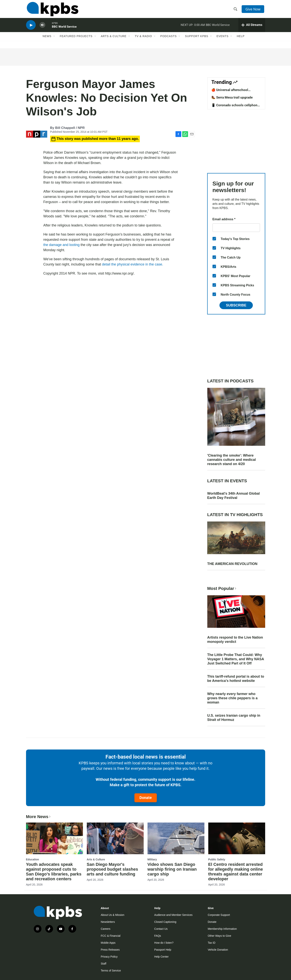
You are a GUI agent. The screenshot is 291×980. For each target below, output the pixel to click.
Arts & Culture (114, 40)
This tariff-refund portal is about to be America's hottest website (236, 679)
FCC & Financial (111, 936)
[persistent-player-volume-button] (42, 28)
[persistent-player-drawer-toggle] (252, 28)
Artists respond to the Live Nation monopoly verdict (235, 640)
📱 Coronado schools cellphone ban (235, 107)
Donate (146, 798)
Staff (104, 964)
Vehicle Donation (218, 950)
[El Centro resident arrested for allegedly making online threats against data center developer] (237, 838)
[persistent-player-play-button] (31, 28)
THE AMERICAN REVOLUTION (232, 564)
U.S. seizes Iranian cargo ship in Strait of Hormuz (234, 718)
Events (223, 40)
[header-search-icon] (236, 10)
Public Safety (217, 859)
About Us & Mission (113, 915)
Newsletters (108, 922)
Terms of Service (111, 971)
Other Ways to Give (219, 936)
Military (152, 859)
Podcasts (168, 40)
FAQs (158, 936)
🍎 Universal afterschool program (230, 92)
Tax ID (212, 943)
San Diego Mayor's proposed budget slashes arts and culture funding (113, 869)
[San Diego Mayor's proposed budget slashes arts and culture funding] (115, 838)
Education (33, 859)
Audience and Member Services (173, 915)
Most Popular (222, 588)
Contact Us (161, 929)
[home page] (52, 10)
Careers (106, 929)
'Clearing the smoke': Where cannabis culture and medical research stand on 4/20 (232, 460)
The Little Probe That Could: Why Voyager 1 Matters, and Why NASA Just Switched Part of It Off (236, 659)
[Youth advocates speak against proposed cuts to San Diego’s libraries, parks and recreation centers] (54, 838)
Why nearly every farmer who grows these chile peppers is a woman (232, 698)
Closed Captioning (165, 922)
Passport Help (163, 950)
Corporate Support (219, 915)
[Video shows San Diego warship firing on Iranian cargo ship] (176, 838)
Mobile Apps (108, 943)
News (47, 40)
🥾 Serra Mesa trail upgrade (232, 97)
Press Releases (110, 950)
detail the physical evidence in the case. (133, 264)
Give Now (253, 10)
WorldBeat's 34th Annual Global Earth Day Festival (234, 496)
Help (241, 40)
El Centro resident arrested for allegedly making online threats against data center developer (236, 872)
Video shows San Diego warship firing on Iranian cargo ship (172, 869)
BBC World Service (64, 30)
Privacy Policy (109, 957)
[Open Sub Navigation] (54, 40)
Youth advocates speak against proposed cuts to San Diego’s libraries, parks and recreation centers (54, 872)
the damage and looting (62, 245)
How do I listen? (164, 943)
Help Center (162, 957)
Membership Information (222, 929)
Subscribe (236, 305)
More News (39, 817)
